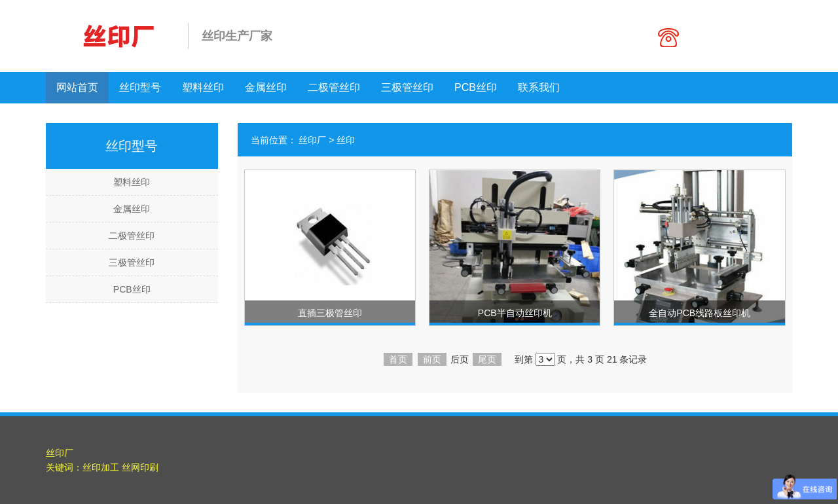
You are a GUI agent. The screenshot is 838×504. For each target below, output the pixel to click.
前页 (432, 359)
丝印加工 (101, 467)
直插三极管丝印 (330, 313)
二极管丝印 (334, 87)
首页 (398, 359)
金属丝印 (266, 87)
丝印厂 (312, 140)
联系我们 (539, 87)
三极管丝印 (407, 87)
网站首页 (77, 87)
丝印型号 (140, 87)
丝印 (346, 140)
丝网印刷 (140, 467)
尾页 (487, 359)
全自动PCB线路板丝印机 (700, 313)
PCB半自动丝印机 (515, 313)
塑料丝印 (203, 87)
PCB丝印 (476, 87)
